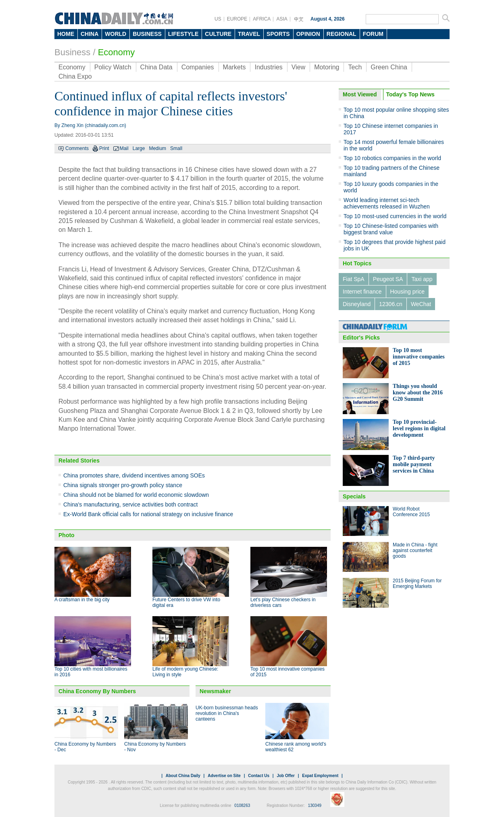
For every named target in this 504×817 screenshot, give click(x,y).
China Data (156, 67)
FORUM (373, 34)
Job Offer (285, 776)
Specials (354, 496)
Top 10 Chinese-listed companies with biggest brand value (391, 229)
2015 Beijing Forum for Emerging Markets (417, 584)
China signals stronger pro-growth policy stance (123, 485)
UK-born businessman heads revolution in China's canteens (227, 713)
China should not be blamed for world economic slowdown (136, 495)
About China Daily (183, 776)
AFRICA (262, 19)
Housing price (408, 292)
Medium (157, 148)
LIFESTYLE (183, 34)
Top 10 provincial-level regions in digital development (419, 428)
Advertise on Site (224, 776)
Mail (124, 148)
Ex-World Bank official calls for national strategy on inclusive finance (148, 514)
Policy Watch (113, 67)
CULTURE (218, 34)
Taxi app (422, 279)
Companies (198, 67)
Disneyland (357, 304)
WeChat (421, 304)
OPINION (308, 34)
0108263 (242, 806)
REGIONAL (342, 34)
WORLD (116, 34)
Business (72, 52)
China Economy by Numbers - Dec (85, 747)
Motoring (327, 67)
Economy (117, 52)
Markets (234, 67)
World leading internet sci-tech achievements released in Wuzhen (387, 203)
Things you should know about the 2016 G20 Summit (418, 393)
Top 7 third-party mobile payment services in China (414, 464)
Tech (355, 67)
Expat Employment (320, 776)
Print (104, 148)
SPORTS (278, 34)
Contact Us (259, 776)
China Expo (75, 76)
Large (139, 148)
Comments (77, 148)
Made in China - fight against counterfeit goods (415, 550)
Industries (268, 67)
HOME (66, 34)
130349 (315, 806)
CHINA (90, 34)
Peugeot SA (388, 279)
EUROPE (237, 19)
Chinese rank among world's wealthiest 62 (296, 747)
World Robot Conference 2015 (411, 512)
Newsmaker (215, 691)
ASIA (282, 19)
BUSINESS (147, 34)
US (218, 19)
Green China (389, 67)
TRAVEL (249, 34)
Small (176, 148)
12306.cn (391, 304)
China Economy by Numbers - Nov (155, 747)
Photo (67, 535)
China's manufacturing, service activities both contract (130, 504)
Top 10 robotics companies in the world (392, 158)
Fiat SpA (354, 279)
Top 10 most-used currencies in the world (395, 216)
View (298, 67)
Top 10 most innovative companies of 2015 (419, 357)
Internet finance (362, 292)
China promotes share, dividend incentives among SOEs (134, 475)
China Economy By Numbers (97, 691)
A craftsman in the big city (82, 600)
